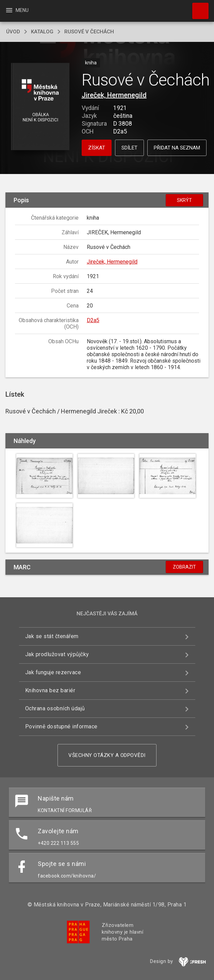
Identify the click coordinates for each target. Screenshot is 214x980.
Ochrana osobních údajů (55, 708)
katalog (42, 32)
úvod (13, 32)
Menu (17, 10)
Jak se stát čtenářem (52, 636)
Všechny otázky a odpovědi (107, 755)
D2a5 (93, 320)
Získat (97, 148)
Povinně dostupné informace (61, 726)
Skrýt (184, 200)
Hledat (197, 7)
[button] (40, 107)
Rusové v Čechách (89, 32)
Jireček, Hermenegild (114, 95)
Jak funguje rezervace (53, 672)
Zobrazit (184, 567)
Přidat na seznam (177, 148)
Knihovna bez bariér (50, 690)
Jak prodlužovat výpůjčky (57, 654)
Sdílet (129, 148)
